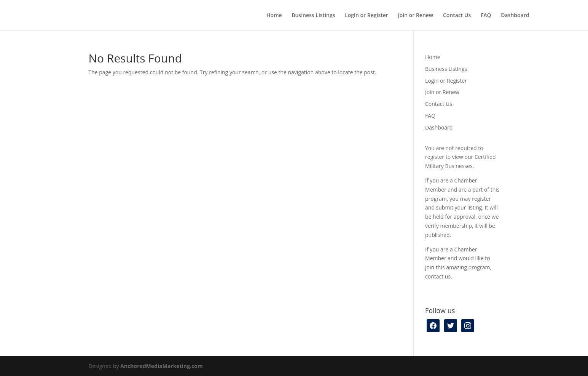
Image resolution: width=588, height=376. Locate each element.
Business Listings (313, 16)
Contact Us (457, 16)
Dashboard (515, 16)
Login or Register (367, 16)
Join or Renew (416, 16)
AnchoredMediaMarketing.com (162, 366)
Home (274, 16)
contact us (438, 276)
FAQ (486, 16)
